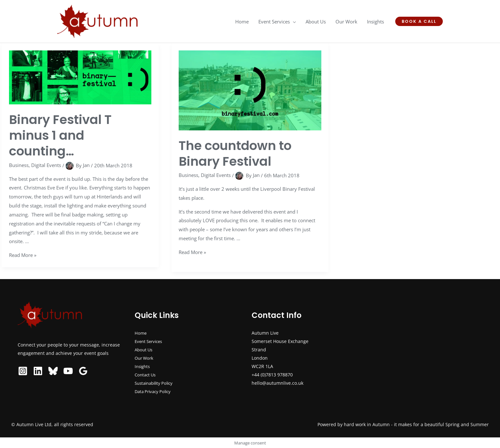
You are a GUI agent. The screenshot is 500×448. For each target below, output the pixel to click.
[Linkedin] (38, 371)
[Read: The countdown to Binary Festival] (250, 90)
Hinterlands (110, 197)
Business (19, 165)
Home (141, 333)
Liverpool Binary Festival (288, 189)
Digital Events (46, 165)
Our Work (145, 358)
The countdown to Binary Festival (237, 153)
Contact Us (146, 375)
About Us (144, 350)
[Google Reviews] (83, 371)
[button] (419, 21)
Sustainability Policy (156, 383)
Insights (143, 366)
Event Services (150, 341)
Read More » (23, 255)
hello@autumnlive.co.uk (277, 383)
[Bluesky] (53, 371)
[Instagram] (23, 371)
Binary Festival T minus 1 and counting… (62, 135)
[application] (293, 22)
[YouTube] (68, 371)
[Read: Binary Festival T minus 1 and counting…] (80, 77)
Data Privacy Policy (155, 391)
